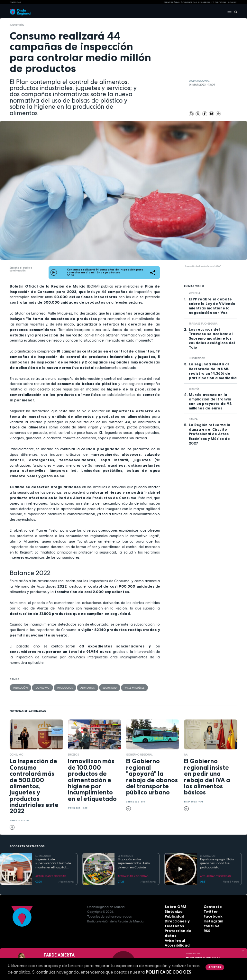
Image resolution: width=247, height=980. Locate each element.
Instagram (212, 921)
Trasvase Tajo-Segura (203, 324)
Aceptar (215, 967)
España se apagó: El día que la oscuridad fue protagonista (217, 863)
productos (65, 687)
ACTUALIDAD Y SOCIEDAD (51, 876)
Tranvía (194, 389)
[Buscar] (235, 12)
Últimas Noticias (189, 2)
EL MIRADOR (43, 856)
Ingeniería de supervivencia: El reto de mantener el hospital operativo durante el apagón (53, 864)
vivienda (194, 293)
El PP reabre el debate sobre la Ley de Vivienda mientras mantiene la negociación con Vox (212, 306)
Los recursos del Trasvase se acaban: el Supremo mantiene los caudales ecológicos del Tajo (212, 338)
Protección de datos (182, 931)
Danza (193, 419)
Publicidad (173, 916)
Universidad (197, 358)
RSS (206, 931)
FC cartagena (219, 2)
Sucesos (73, 755)
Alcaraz (232, 2)
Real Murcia (204, 2)
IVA (186, 755)
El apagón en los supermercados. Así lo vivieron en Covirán (134, 863)
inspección (17, 25)
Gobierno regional (140, 755)
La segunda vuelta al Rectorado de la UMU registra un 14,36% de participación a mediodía (213, 371)
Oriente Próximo (172, 2)
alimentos (87, 687)
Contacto (211, 907)
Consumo (42, 687)
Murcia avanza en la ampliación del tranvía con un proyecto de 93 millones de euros (210, 401)
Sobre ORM (174, 907)
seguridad (109, 687)
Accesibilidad (176, 941)
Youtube (211, 926)
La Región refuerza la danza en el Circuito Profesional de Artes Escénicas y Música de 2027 (210, 434)
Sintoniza (173, 912)
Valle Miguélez (134, 687)
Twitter (210, 912)
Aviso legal (174, 936)
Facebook (212, 916)
